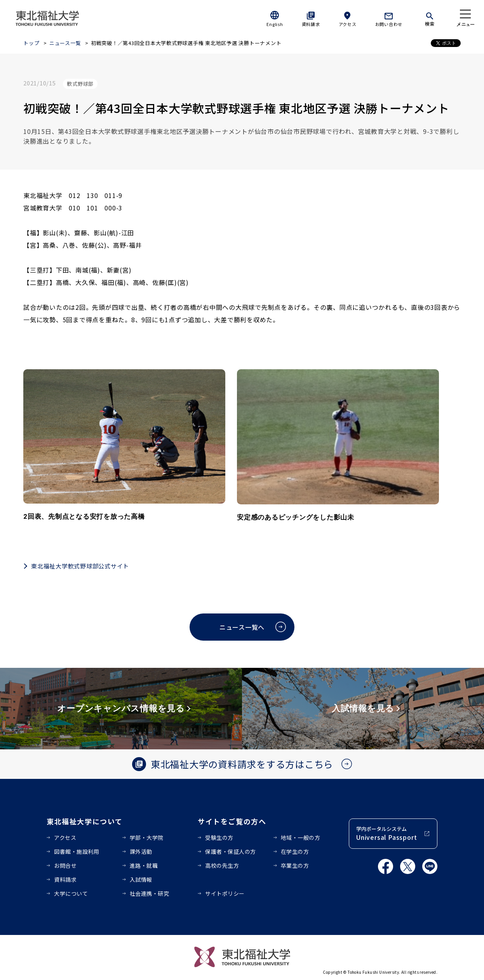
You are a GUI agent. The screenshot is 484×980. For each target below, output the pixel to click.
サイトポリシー (225, 893)
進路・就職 (144, 865)
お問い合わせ (389, 24)
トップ (31, 43)
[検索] (430, 18)
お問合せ (65, 865)
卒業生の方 (295, 865)
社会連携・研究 (150, 893)
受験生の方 (219, 838)
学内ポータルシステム (387, 833)
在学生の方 (295, 851)
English (275, 24)
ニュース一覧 (65, 43)
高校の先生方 (222, 865)
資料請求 (311, 24)
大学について (71, 893)
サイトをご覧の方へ (232, 821)
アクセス (348, 24)
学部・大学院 (147, 838)
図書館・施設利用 (77, 851)
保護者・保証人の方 (231, 851)
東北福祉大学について (84, 821)
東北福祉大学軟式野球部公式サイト (80, 566)
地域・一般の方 (301, 838)
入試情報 (141, 879)
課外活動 (141, 851)
